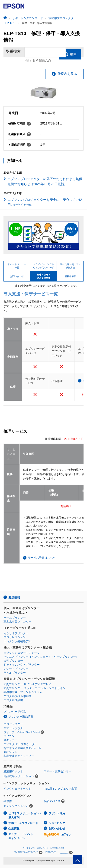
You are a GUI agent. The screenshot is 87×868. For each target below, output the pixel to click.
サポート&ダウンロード (23, 823)
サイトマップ (29, 848)
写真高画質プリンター (17, 622)
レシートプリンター (16, 669)
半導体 (8, 801)
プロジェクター (13, 724)
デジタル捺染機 (13, 700)
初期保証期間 (20, 145)
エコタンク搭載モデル (17, 641)
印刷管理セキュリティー (19, 756)
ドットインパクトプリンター (22, 665)
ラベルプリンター (15, 673)
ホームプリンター (15, 618)
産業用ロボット (13, 771)
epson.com (64, 853)
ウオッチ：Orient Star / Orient (22, 732)
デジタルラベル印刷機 (17, 696)
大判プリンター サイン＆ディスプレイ (27, 684)
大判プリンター (13, 661)
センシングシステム (16, 806)
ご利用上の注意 (58, 848)
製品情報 (14, 598)
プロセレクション (15, 637)
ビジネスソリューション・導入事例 (25, 816)
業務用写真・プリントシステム (23, 692)
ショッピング (57, 823)
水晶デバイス (52, 801)
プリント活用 (57, 813)
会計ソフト (10, 752)
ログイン (58, 835)
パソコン (9, 736)
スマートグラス (13, 728)
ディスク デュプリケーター (21, 744)
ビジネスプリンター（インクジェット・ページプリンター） (41, 657)
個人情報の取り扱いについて (28, 852)
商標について (51, 852)
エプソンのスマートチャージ (22, 653)
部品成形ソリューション (19, 776)
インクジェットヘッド (17, 789)
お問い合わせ (57, 829)
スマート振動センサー (58, 771)
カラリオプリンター (16, 633)
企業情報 (14, 829)
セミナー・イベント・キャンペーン (22, 836)
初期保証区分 (20, 134)
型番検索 (13, 52)
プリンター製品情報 (21, 717)
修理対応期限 (20, 124)
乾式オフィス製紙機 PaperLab (22, 748)
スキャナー (10, 740)
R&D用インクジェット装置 (60, 789)
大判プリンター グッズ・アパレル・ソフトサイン (34, 688)
